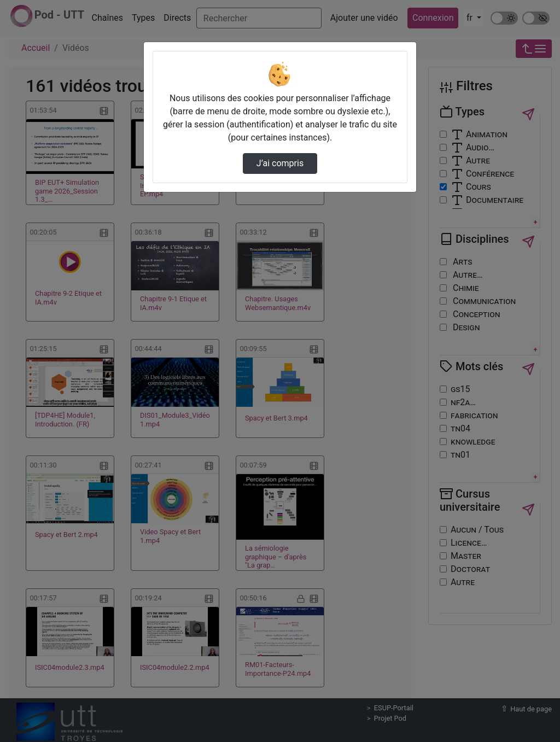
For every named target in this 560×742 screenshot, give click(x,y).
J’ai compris (280, 163)
